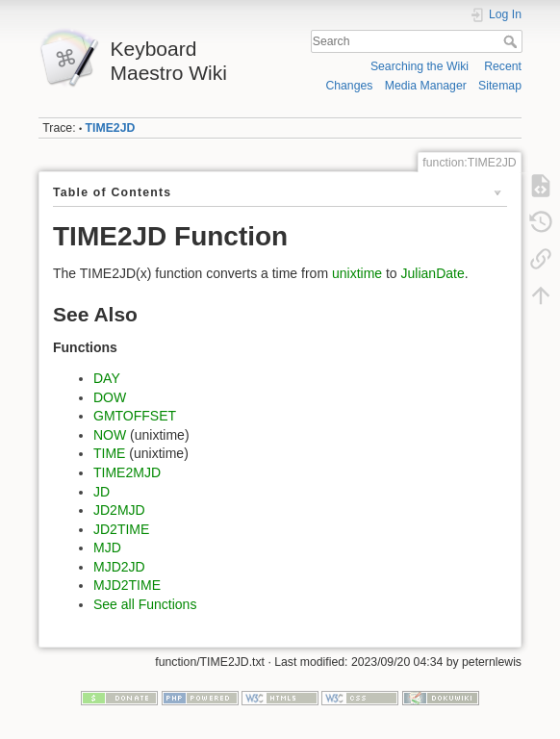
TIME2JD (111, 128)
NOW (110, 435)
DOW (110, 397)
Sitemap (500, 86)
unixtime (357, 273)
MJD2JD (119, 567)
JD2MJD (119, 510)
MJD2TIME (127, 585)
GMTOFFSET (135, 416)
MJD (107, 548)
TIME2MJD (127, 472)
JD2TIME (121, 529)
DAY (107, 378)
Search (512, 41)
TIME (109, 453)
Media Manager (426, 86)
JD (102, 492)
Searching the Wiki (420, 66)
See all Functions (145, 604)
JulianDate (433, 273)
